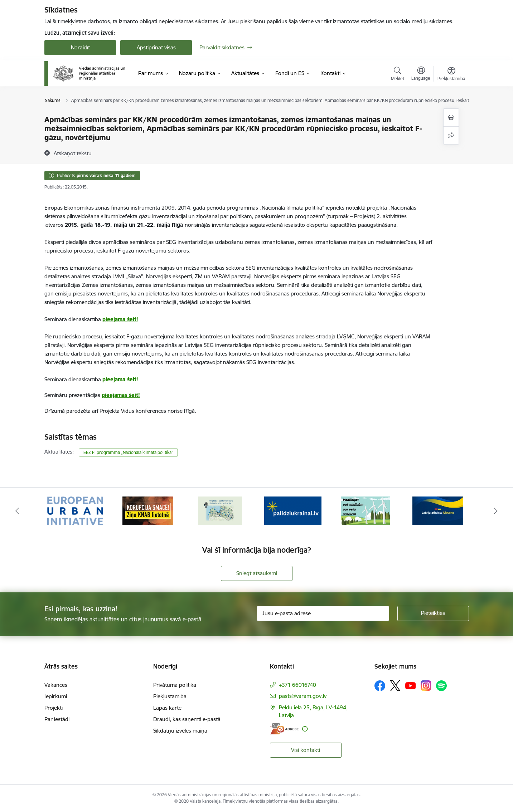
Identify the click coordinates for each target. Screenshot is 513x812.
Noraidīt (80, 47)
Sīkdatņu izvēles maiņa (180, 731)
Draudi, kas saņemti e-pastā (187, 719)
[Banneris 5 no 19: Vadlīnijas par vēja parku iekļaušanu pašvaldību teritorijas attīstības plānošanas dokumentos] (366, 510)
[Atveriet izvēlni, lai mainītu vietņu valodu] (421, 74)
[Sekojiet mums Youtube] (411, 685)
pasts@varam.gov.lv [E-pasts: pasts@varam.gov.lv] (303, 696)
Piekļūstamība (170, 696)
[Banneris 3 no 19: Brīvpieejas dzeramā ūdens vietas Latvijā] (220, 510)
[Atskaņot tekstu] (73, 153)
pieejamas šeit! (121, 395)
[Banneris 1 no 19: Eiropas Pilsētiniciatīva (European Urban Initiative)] (75, 510)
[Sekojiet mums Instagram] (426, 686)
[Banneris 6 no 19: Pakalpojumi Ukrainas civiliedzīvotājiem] (438, 510)
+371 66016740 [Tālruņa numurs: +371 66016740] (297, 685)
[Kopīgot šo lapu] (451, 135)
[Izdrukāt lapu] (451, 118)
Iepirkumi (56, 696)
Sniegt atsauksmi (257, 573)
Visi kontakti (306, 750)
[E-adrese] (284, 729)
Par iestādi (57, 719)
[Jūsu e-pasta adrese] (323, 613)
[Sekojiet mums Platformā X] (395, 686)
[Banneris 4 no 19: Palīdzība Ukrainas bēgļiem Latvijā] (293, 510)
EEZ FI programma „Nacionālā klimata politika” (128, 452)
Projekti (54, 708)
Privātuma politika (175, 685)
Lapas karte (167, 708)
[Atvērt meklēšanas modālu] (398, 75)
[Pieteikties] (433, 613)
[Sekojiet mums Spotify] (441, 686)
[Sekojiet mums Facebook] (380, 686)
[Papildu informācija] (305, 729)
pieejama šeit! (120, 319)
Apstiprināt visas (156, 47)
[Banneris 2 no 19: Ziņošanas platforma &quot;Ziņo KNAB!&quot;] (148, 510)
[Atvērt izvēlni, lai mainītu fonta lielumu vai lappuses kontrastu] (451, 75)
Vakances (56, 685)
